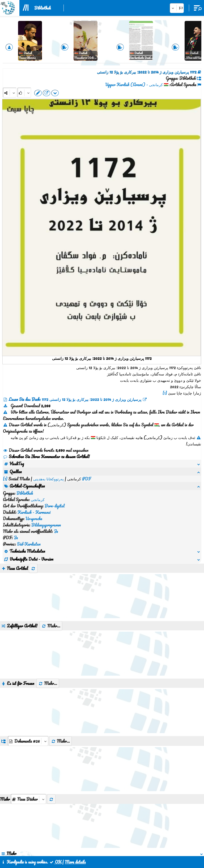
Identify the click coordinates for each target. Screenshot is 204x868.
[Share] (10, 93)
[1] (165, 393)
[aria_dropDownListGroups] (28, 677)
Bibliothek (42, 8)
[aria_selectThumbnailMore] (28, 735)
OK (55, 862)
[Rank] (24, 93)
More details (75, 862)
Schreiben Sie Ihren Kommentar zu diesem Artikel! (46, 457)
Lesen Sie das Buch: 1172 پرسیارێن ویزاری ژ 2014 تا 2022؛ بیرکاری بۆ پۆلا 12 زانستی (75, 399)
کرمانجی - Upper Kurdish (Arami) (134, 85)
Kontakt (92, 844)
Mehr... (51, 562)
